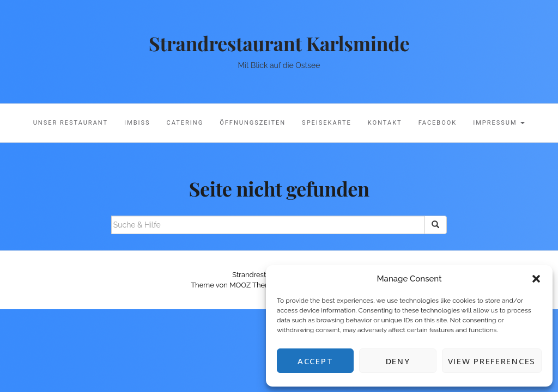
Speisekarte (327, 123)
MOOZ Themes (254, 285)
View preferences (492, 361)
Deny (398, 361)
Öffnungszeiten (253, 123)
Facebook (438, 123)
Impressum (499, 123)
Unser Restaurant (71, 123)
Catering (185, 123)
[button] (536, 279)
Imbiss (137, 123)
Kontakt (385, 123)
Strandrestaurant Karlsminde (279, 43)
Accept (315, 361)
